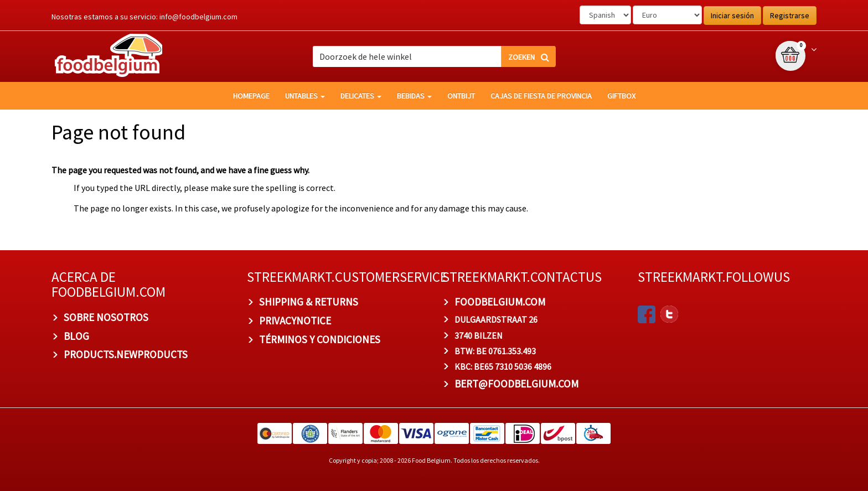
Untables (305, 96)
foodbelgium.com (500, 302)
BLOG (76, 336)
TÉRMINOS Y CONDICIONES (320, 339)
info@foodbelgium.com (198, 17)
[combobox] (434, 56)
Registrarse (790, 15)
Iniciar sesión (732, 15)
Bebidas (414, 96)
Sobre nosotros (106, 317)
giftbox (621, 96)
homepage (251, 96)
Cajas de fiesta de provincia (541, 96)
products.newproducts (126, 354)
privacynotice (295, 321)
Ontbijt (461, 96)
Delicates (361, 96)
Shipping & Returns (309, 302)
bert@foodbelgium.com (516, 384)
